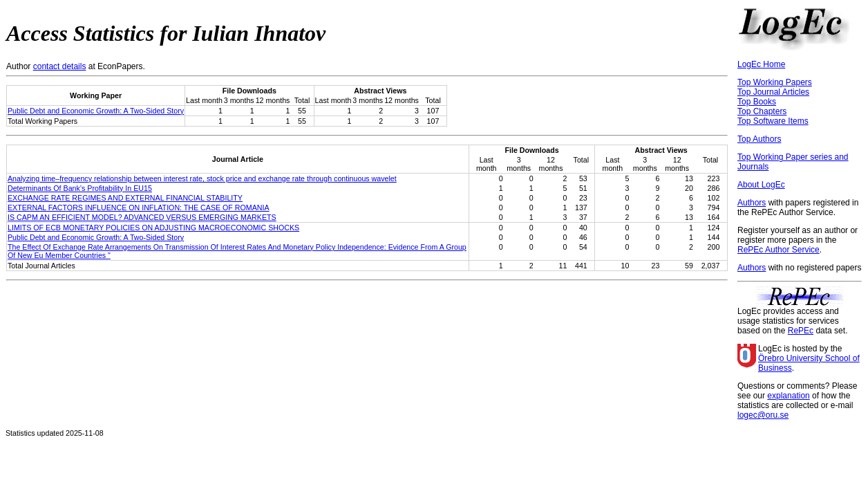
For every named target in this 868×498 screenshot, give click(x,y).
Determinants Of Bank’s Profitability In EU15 (80, 188)
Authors (752, 203)
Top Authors (759, 139)
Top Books (757, 102)
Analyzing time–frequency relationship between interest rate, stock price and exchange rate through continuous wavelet (202, 178)
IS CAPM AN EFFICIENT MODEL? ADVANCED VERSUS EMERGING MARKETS (142, 217)
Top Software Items (773, 121)
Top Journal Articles (773, 92)
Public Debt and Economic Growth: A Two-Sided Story (96, 111)
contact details (60, 66)
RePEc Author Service (779, 250)
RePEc (801, 331)
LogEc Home (761, 64)
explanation (788, 396)
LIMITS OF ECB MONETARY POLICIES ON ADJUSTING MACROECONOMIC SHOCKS (153, 228)
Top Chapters (762, 111)
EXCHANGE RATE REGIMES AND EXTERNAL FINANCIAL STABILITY (125, 198)
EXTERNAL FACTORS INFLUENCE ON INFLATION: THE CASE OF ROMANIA (139, 207)
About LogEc (761, 185)
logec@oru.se (763, 415)
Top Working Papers (775, 82)
